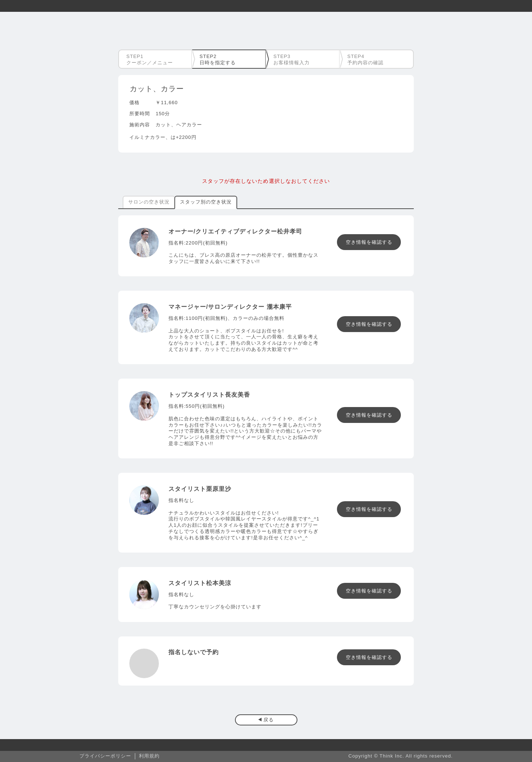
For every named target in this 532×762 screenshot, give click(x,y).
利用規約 (149, 756)
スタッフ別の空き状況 (206, 202)
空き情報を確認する (369, 242)
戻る (269, 720)
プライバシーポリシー (105, 756)
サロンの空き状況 (149, 202)
